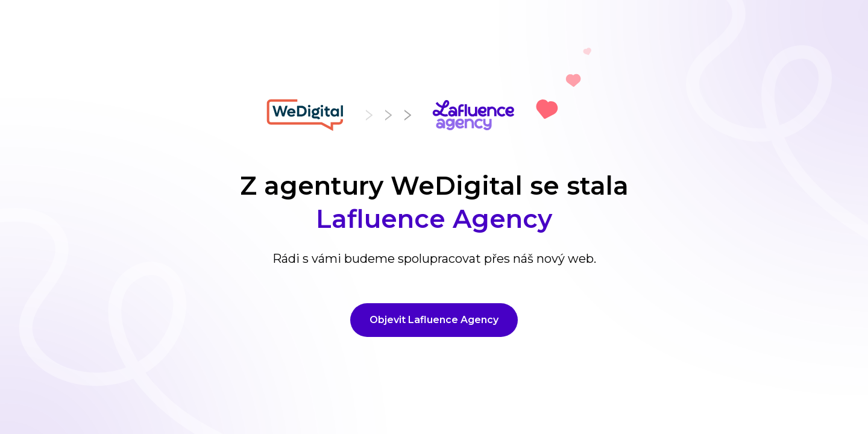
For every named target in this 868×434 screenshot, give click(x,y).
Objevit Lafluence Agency (434, 320)
